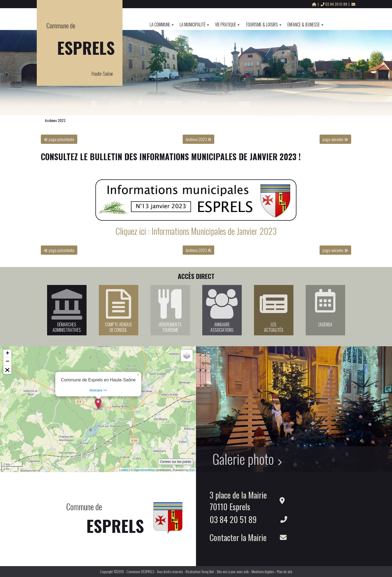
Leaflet (123, 470)
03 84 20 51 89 (334, 4)
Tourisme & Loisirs (264, 25)
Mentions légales (263, 571)
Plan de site (285, 571)
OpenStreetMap (144, 470)
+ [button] (7, 354)
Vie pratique (227, 25)
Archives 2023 (55, 120)
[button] (7, 370)
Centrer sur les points (176, 462)
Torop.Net (208, 571)
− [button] (7, 362)
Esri (192, 470)
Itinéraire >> (98, 390)
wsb (246, 571)
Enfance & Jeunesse (305, 25)
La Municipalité (194, 25)
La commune (162, 25)
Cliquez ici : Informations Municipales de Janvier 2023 (196, 231)
